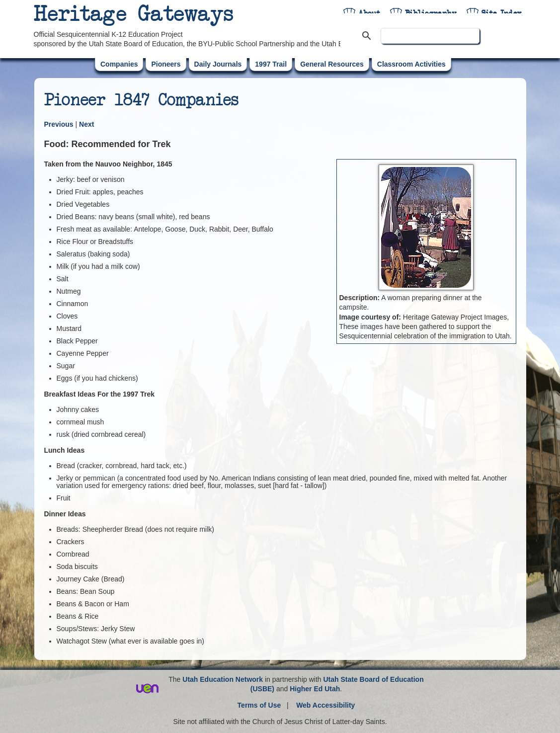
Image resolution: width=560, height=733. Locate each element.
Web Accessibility (325, 705)
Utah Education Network (223, 679)
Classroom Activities (411, 64)
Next (86, 124)
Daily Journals (218, 64)
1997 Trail (271, 64)
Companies (119, 64)
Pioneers (166, 64)
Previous (60, 124)
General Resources (332, 64)
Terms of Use (259, 705)
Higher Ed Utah (315, 689)
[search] (430, 36)
